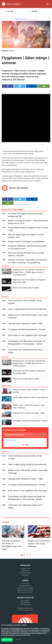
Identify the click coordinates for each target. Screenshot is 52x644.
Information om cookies (25, 588)
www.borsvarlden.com (25, 610)
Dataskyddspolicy (25, 586)
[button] (22, 555)
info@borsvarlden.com (25, 608)
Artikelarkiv (25, 575)
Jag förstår (7, 640)
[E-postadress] (25, 440)
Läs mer (18, 640)
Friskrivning (25, 583)
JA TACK (25, 445)
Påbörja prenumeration (25, 590)
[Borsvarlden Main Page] (11, 4)
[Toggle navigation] (48, 4)
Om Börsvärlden (25, 573)
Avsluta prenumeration (25, 592)
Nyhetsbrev (25, 571)
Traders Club (25, 569)
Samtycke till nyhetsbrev (15, 435)
